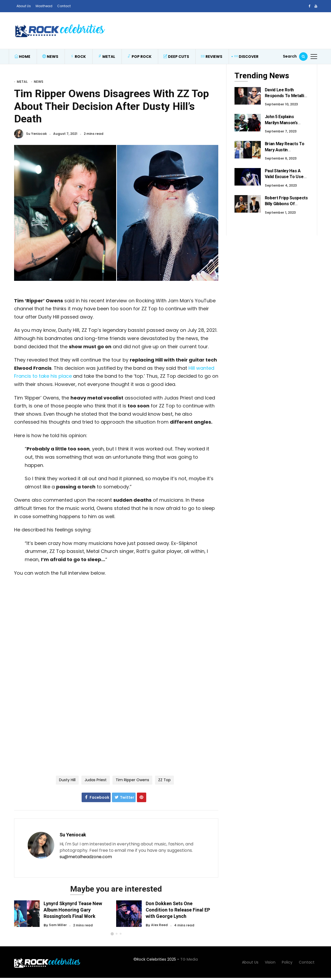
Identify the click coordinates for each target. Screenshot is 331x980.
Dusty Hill (67, 780)
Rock (78, 57)
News (50, 57)
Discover (246, 57)
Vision (270, 962)
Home (22, 57)
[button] (112, 934)
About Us (24, 6)
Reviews (212, 57)
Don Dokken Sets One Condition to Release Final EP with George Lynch (178, 910)
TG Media (189, 959)
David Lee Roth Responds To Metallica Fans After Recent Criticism (287, 99)
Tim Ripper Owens (132, 780)
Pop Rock (139, 57)
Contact (64, 6)
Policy (287, 962)
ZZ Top (164, 780)
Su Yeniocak (36, 134)
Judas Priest (96, 780)
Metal (106, 57)
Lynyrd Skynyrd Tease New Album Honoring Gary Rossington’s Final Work (73, 910)
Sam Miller (58, 925)
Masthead (44, 6)
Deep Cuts (176, 57)
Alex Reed (159, 925)
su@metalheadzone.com (86, 857)
